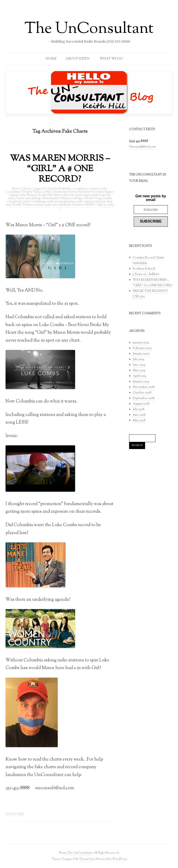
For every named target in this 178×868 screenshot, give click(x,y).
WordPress (119, 859)
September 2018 (144, 398)
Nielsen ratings (72, 198)
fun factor (70, 192)
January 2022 (141, 343)
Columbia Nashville (58, 189)
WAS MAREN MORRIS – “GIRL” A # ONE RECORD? (60, 169)
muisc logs (82, 195)
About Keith (78, 59)
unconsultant (61, 205)
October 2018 (142, 393)
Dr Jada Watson (32, 192)
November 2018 (144, 387)
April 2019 (140, 376)
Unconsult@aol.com (142, 147)
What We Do (111, 59)
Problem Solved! (144, 269)
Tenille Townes (23, 205)
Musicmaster (51, 198)
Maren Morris (64, 195)
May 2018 (139, 421)
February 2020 (142, 348)
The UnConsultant (89, 29)
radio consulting (34, 202)
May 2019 (139, 371)
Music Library (22, 189)
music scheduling (29, 198)
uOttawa (78, 205)
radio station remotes (91, 202)
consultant (80, 189)
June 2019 (139, 365)
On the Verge (93, 198)
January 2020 (141, 354)
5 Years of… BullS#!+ (146, 274)
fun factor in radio (91, 192)
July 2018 (139, 409)
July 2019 (138, 359)
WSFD (90, 205)
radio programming (61, 202)
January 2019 (141, 382)
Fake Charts (53, 192)
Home (51, 59)
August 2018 (141, 404)
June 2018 (139, 415)
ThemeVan (86, 859)
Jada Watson (29, 195)
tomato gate (43, 205)
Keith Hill (45, 195)
